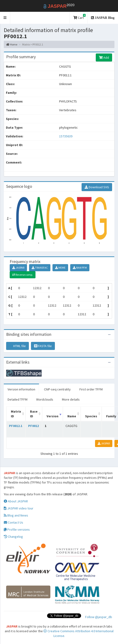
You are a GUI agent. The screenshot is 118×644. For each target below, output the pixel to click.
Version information (21, 389)
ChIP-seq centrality (57, 389)
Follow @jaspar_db (99, 617)
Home (12, 44)
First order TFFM (91, 389)
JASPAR (18, 268)
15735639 (66, 136)
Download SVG (97, 187)
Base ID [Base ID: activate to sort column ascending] (34, 414)
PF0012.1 (16, 426)
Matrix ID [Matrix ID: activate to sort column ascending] (16, 414)
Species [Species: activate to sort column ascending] (91, 416)
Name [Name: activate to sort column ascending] (72, 416)
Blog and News (16, 515)
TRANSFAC (40, 268)
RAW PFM (80, 268)
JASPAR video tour (19, 508)
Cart (79, 17)
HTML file (17, 346)
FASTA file (43, 346)
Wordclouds (45, 399)
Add (104, 57)
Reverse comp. (23, 275)
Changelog (13, 537)
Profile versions (17, 529)
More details (71, 399)
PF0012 (33, 426)
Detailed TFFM (17, 399)
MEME (60, 268)
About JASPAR (16, 501)
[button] (5, 18)
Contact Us (13, 522)
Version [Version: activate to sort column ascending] (52, 416)
